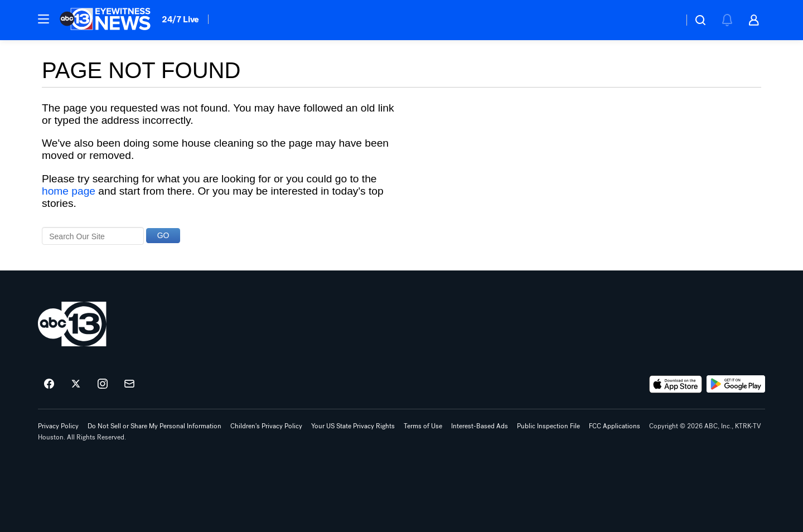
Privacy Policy (58, 426)
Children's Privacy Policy (266, 426)
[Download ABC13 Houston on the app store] (676, 384)
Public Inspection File (548, 426)
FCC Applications (615, 426)
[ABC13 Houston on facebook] (49, 384)
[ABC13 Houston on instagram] (103, 384)
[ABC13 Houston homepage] (105, 20)
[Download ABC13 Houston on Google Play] (736, 384)
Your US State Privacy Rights (353, 426)
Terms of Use (423, 426)
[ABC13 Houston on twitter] (76, 384)
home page (69, 191)
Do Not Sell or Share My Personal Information (154, 426)
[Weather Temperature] (666, 20)
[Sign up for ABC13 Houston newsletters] (129, 384)
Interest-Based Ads (480, 426)
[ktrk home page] (72, 324)
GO (163, 235)
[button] (43, 19)
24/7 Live (180, 19)
